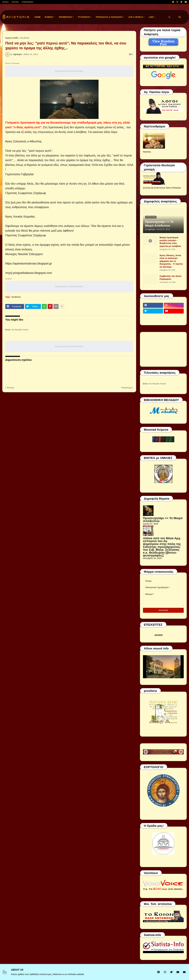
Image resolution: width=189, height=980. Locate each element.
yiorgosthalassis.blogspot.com (32, 273)
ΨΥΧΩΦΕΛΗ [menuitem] (84, 17)
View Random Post (163, 42)
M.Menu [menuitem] (49, 17)
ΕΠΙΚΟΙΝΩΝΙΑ (28, 2)
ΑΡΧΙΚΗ (5, 2)
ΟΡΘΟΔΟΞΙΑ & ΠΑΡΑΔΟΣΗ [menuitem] (109, 17)
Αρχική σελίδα (12, 38)
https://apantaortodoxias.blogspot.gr (29, 263)
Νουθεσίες (25, 38)
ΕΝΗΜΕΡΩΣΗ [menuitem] (66, 17)
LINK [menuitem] (151, 17)
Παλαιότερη (126, 388)
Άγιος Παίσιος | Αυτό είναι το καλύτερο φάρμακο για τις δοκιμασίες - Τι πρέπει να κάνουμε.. (171, 261)
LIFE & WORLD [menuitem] (136, 17)
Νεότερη (10, 388)
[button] (169, 17)
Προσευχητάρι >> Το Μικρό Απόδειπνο (159, 224)
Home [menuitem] (38, 17)
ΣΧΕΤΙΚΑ (15, 2)
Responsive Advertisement (69, 71)
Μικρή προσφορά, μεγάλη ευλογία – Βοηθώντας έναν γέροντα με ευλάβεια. (170, 242)
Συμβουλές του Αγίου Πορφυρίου (171, 277)
